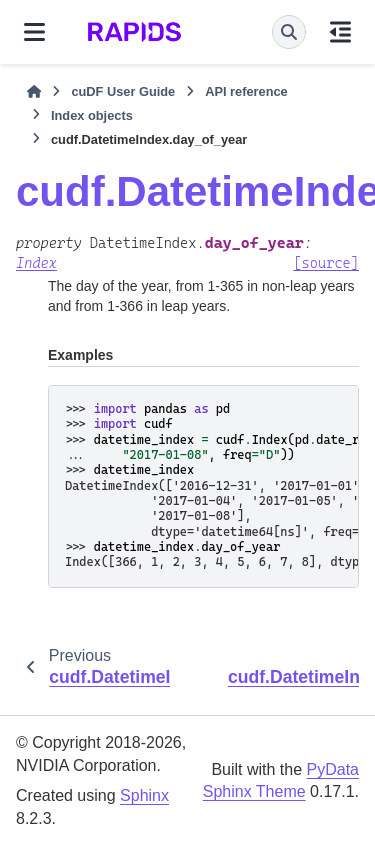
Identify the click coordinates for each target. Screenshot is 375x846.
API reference (246, 91)
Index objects (92, 115)
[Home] (34, 92)
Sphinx (144, 795)
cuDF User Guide (123, 91)
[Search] (289, 32)
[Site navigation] (34, 32)
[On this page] (340, 32)
